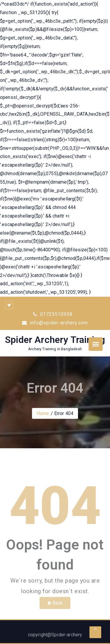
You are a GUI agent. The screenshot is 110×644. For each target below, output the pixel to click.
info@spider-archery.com (55, 323)
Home (43, 413)
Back (55, 603)
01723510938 (53, 314)
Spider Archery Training (55, 340)
